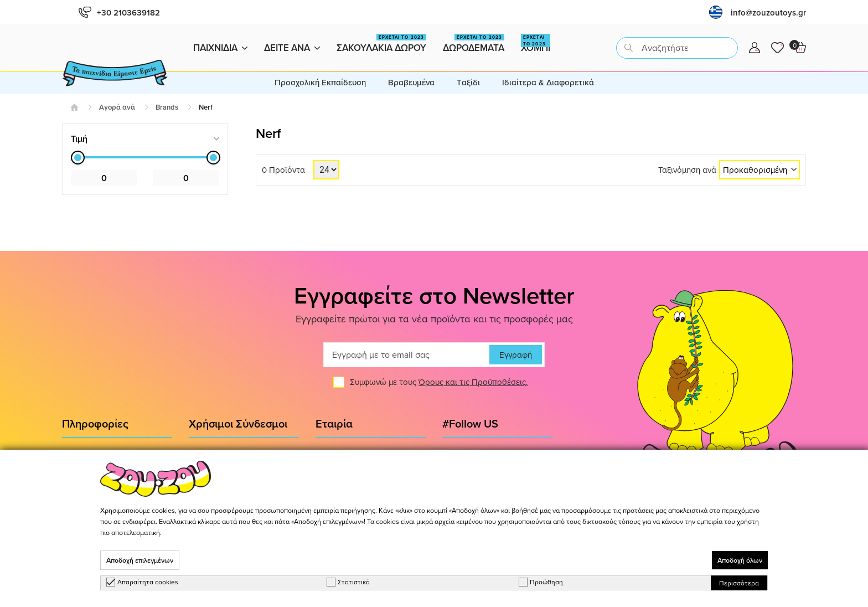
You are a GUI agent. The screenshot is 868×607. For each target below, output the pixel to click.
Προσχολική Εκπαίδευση (320, 82)
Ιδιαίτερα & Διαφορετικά (548, 82)
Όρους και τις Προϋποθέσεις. (473, 382)
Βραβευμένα (411, 82)
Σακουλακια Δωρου (381, 44)
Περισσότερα (739, 583)
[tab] (145, 139)
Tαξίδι (468, 82)
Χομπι (536, 44)
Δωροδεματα (474, 44)
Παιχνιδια (220, 48)
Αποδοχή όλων (740, 560)
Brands (167, 107)
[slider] (78, 158)
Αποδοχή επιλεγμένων (140, 560)
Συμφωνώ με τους (439, 382)
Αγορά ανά (117, 107)
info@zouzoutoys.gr (768, 12)
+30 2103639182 (119, 12)
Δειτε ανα (292, 48)
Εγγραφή (516, 355)
